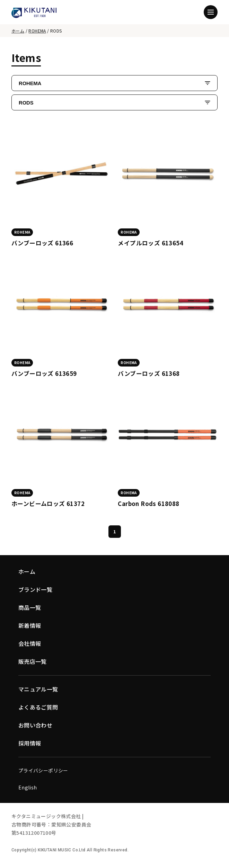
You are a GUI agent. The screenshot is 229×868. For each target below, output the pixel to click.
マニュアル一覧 (38, 689)
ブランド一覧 (35, 589)
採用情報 (30, 743)
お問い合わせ (35, 725)
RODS (26, 103)
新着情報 (30, 625)
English (28, 787)
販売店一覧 (33, 661)
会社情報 (30, 643)
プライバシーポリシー (43, 770)
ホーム (18, 31)
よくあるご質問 (38, 707)
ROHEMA (37, 31)
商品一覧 (30, 607)
